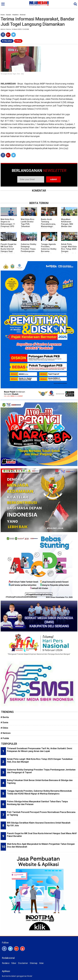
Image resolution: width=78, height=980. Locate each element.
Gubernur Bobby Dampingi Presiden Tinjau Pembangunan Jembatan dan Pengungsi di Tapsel (28, 251)
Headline (15, 15)
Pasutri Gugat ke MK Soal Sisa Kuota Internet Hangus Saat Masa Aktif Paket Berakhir (9, 250)
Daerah (8, 15)
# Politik (5, 738)
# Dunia (4, 722)
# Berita (5, 717)
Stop (18, 41)
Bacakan (7, 41)
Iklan (41, 963)
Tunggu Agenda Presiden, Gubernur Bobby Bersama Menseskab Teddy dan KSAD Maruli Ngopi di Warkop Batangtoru (39, 792)
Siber (14, 963)
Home (3, 15)
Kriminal (23, 15)
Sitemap (34, 963)
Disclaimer (23, 963)
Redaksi (6, 963)
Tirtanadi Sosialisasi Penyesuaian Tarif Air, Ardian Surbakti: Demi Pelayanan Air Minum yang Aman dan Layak (40, 750)
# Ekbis (4, 728)
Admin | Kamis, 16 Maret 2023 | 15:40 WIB (15, 29)
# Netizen (6, 733)
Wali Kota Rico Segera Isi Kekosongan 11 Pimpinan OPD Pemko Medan (8, 224)
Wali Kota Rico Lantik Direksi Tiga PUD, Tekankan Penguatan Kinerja (28, 225)
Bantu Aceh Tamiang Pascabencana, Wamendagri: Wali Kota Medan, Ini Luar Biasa (49, 225)
